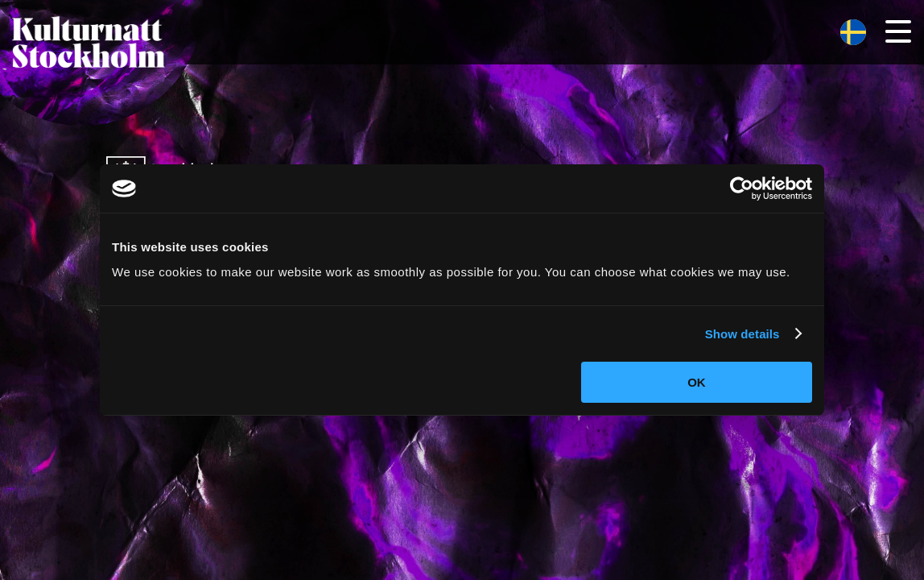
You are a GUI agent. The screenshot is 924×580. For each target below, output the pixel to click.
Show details (742, 334)
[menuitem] (853, 33)
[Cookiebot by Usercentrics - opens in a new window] (742, 188)
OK (697, 382)
